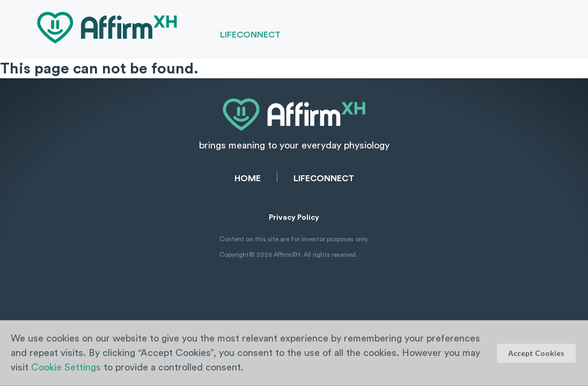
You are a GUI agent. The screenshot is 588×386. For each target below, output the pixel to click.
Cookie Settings (66, 367)
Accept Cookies (536, 353)
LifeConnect (250, 35)
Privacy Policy (294, 218)
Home (248, 179)
